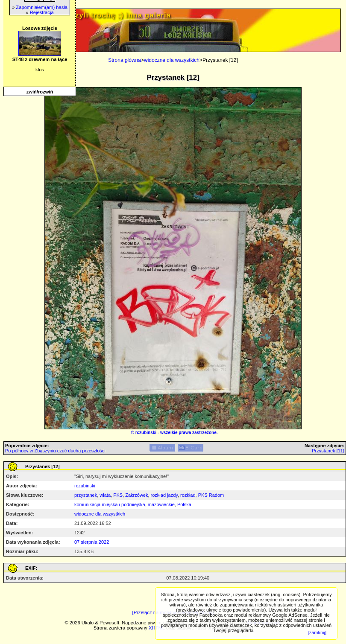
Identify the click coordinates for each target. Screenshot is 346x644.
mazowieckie (161, 504)
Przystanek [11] (328, 451)
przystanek (86, 495)
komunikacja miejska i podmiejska (110, 504)
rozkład (188, 495)
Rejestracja (42, 12)
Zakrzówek (136, 495)
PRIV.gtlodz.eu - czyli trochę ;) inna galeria (89, 15)
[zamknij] (317, 632)
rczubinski (146, 433)
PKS (118, 495)
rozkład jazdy (164, 495)
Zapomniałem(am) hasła (42, 7)
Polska (184, 504)
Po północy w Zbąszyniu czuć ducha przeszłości (55, 451)
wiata (105, 495)
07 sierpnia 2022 (92, 542)
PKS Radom (211, 495)
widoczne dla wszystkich (172, 60)
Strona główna (125, 60)
